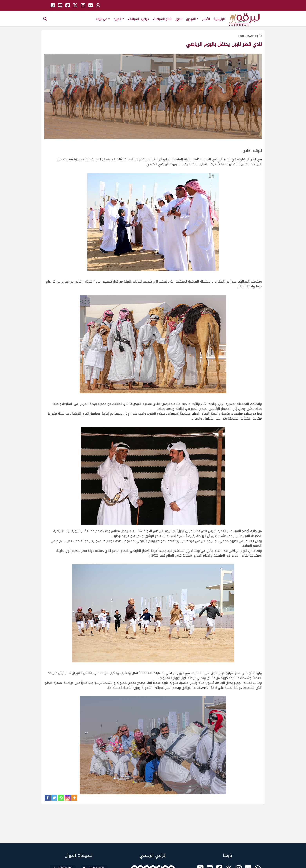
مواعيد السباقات (139, 19)
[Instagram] (68, 798)
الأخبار (206, 19)
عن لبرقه (103, 19)
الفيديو (192, 19)
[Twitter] (54, 798)
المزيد (119, 19)
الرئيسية (219, 19)
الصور (179, 19)
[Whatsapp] (61, 798)
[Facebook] (48, 798)
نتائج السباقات (162, 19)
